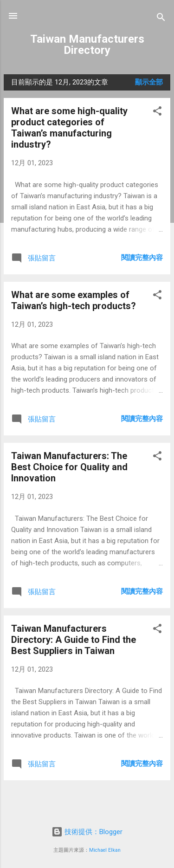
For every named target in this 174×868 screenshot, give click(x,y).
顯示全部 (149, 82)
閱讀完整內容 (142, 258)
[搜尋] (161, 19)
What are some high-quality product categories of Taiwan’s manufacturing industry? (69, 128)
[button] (157, 113)
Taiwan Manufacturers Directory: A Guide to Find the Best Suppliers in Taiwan (74, 640)
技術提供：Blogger (87, 832)
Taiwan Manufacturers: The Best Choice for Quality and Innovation (69, 467)
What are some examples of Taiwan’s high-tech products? (74, 300)
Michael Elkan (105, 850)
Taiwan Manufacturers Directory (87, 45)
